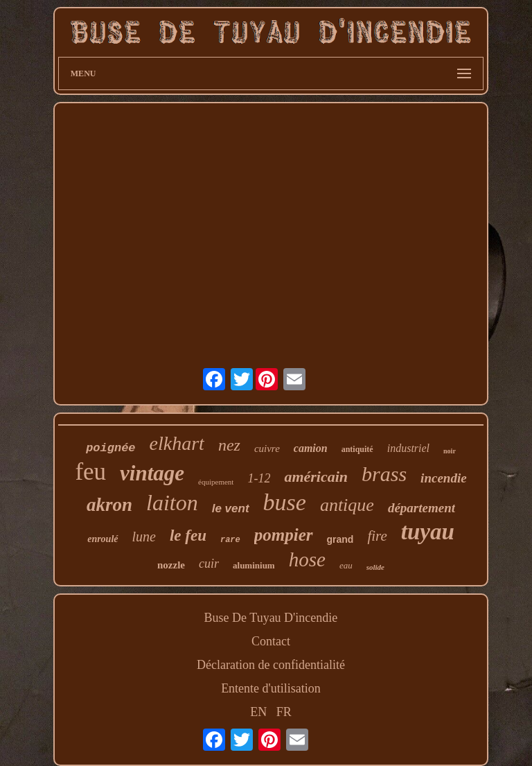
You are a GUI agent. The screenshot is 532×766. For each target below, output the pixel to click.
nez (229, 445)
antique (347, 505)
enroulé (103, 539)
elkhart (177, 443)
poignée (110, 448)
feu (90, 472)
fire (377, 536)
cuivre (267, 449)
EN (258, 712)
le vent (231, 508)
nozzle (171, 565)
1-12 (259, 478)
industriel (408, 448)
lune (144, 537)
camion (311, 448)
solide (375, 567)
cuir (209, 564)
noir (450, 451)
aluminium (254, 565)
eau (346, 565)
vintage (152, 473)
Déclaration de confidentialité (271, 665)
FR (284, 712)
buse (285, 502)
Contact (271, 641)
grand (340, 539)
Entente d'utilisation (271, 688)
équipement (216, 482)
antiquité (357, 449)
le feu (188, 536)
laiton (172, 503)
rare (230, 540)
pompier (284, 535)
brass (384, 474)
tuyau (428, 532)
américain (316, 477)
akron (109, 505)
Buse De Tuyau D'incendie (271, 618)
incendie (444, 478)
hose (307, 559)
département (422, 508)
